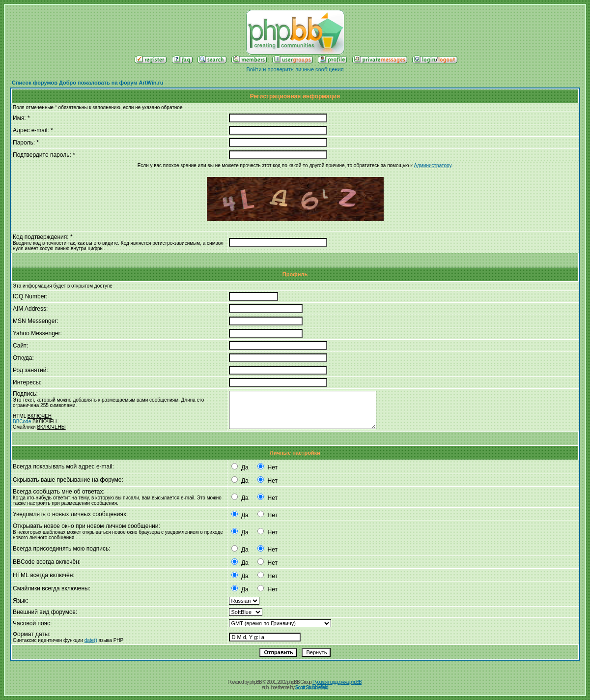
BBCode (22, 422)
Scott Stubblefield (312, 687)
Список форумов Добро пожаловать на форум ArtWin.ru (88, 83)
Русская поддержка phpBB (337, 682)
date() (91, 640)
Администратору (432, 165)
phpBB (256, 682)
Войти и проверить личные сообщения (295, 69)
